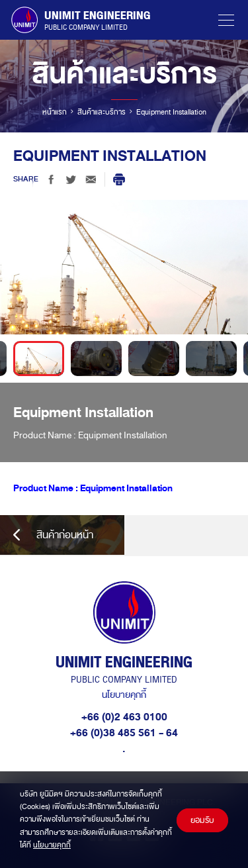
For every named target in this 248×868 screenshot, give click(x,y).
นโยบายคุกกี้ (124, 695)
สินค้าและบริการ (102, 112)
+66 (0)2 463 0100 (124, 717)
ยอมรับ (202, 820)
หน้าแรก (55, 112)
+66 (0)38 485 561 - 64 (124, 733)
